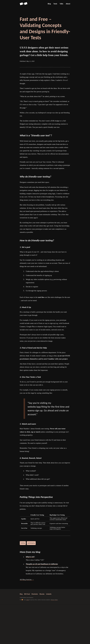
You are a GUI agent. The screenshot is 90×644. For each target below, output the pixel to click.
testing (23, 543)
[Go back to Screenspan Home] (24, 4)
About (68, 4)
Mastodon (35, 594)
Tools (55, 4)
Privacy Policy (54, 600)
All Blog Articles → (27, 580)
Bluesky (42, 594)
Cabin (28, 600)
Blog (49, 4)
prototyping (31, 543)
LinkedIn (49, 594)
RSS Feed (27, 594)
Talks (62, 4)
